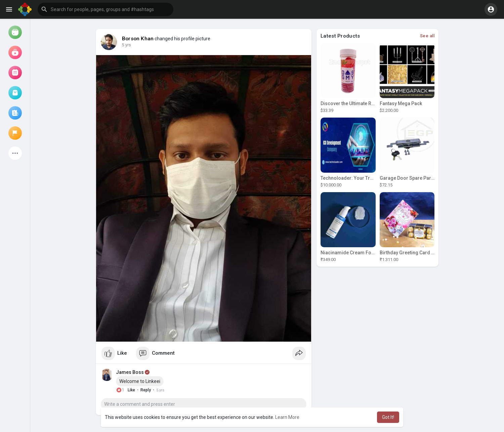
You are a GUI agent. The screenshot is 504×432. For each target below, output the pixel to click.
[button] (106, 9)
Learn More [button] (287, 417)
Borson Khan (138, 39)
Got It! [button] (388, 417)
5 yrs (127, 45)
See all (427, 36)
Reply (146, 390)
